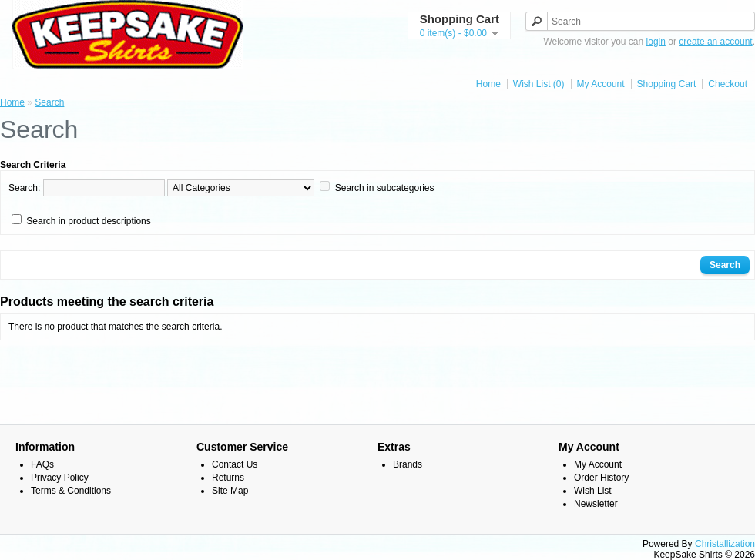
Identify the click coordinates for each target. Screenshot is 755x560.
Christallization (725, 544)
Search (49, 102)
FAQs (42, 464)
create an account (715, 42)
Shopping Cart (667, 84)
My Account (601, 84)
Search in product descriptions (88, 221)
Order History (601, 478)
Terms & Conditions (71, 491)
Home (488, 84)
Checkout (728, 84)
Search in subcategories (385, 188)
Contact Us (235, 464)
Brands (408, 464)
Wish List (593, 491)
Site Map (230, 491)
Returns (228, 478)
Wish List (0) (539, 84)
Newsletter (596, 504)
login (656, 42)
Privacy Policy (60, 478)
